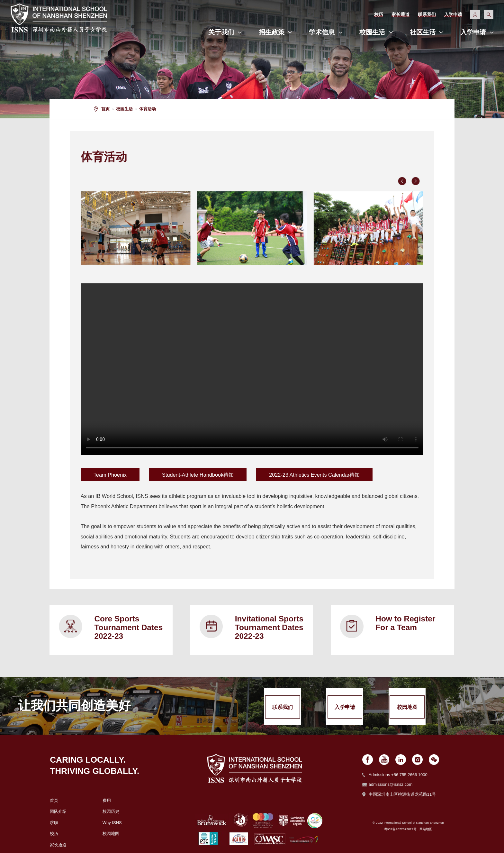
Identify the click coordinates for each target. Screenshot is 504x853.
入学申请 (473, 32)
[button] (402, 181)
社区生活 (423, 32)
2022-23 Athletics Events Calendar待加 (314, 475)
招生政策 (272, 32)
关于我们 (221, 32)
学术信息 (322, 32)
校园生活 (372, 32)
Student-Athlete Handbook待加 (198, 475)
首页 (105, 109)
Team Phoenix (110, 475)
